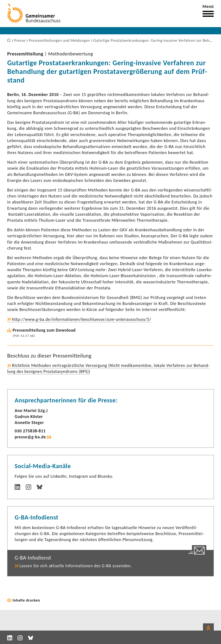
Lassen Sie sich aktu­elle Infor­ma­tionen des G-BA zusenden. (76, 566)
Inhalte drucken (26, 600)
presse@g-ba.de (30, 437)
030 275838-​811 (30, 431)
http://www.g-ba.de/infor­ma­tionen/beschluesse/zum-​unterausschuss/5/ (82, 319)
